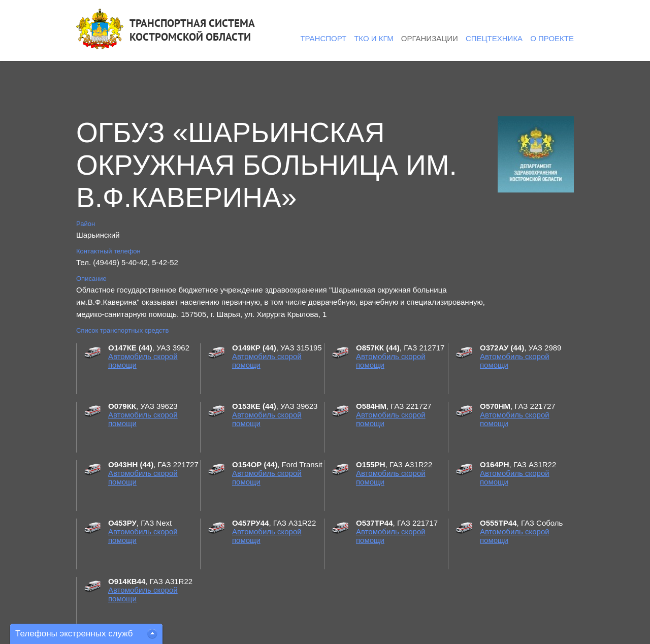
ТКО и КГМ (374, 38)
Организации (430, 38)
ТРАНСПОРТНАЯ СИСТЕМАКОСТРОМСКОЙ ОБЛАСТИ (192, 30)
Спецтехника (494, 38)
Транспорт (323, 38)
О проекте (552, 38)
